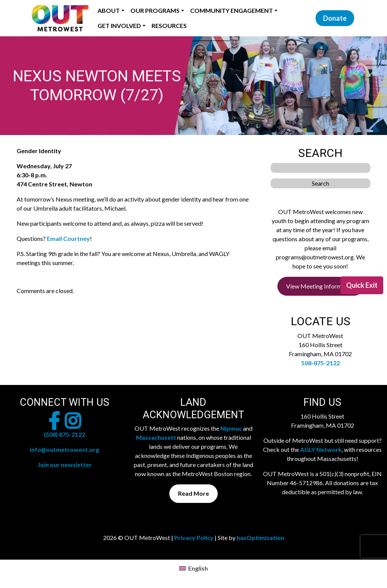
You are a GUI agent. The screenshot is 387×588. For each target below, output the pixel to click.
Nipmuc (231, 428)
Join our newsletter (65, 465)
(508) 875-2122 (64, 434)
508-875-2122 (320, 363)
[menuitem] (193, 568)
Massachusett (156, 437)
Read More (193, 493)
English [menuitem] (198, 568)
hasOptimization (260, 538)
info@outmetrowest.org (64, 449)
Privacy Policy (194, 538)
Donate (335, 18)
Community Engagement (231, 10)
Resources (169, 26)
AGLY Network (321, 449)
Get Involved (119, 26)
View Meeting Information (320, 286)
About (109, 10)
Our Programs (155, 10)
